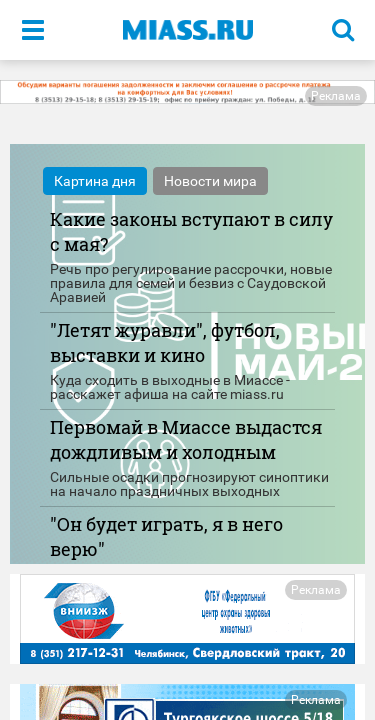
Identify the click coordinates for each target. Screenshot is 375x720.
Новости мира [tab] (210, 181)
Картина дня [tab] (95, 181)
